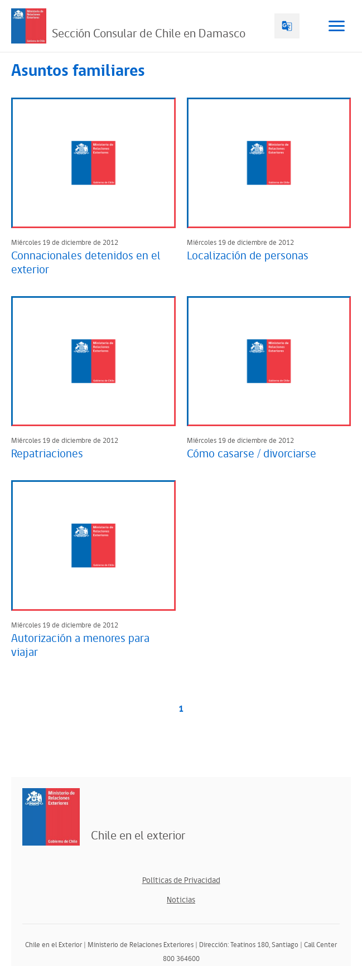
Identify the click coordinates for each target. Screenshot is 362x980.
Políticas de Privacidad (181, 880)
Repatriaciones (47, 454)
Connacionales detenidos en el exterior (86, 263)
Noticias (181, 900)
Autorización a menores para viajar (80, 646)
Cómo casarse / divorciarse (252, 454)
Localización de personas (248, 256)
